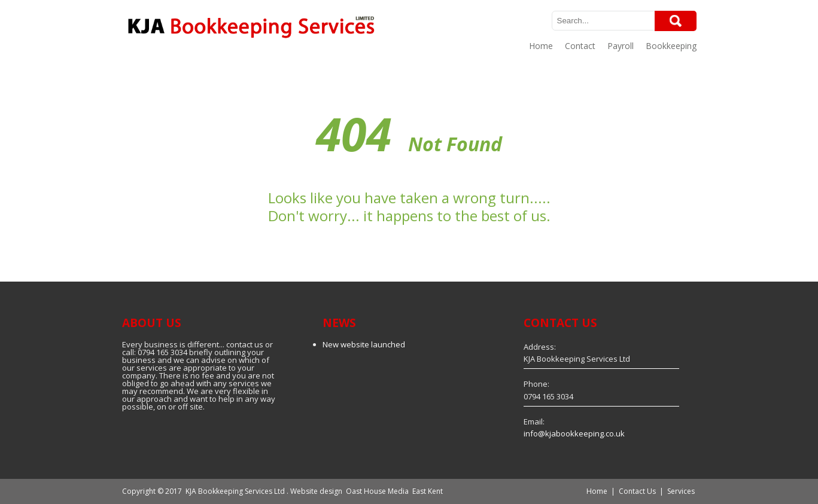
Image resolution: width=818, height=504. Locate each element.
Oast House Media (377, 491)
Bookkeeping (671, 46)
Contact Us (637, 491)
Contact (580, 46)
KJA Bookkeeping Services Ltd (235, 491)
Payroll (621, 46)
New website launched (364, 344)
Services (681, 491)
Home (541, 46)
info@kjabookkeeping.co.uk (574, 433)
